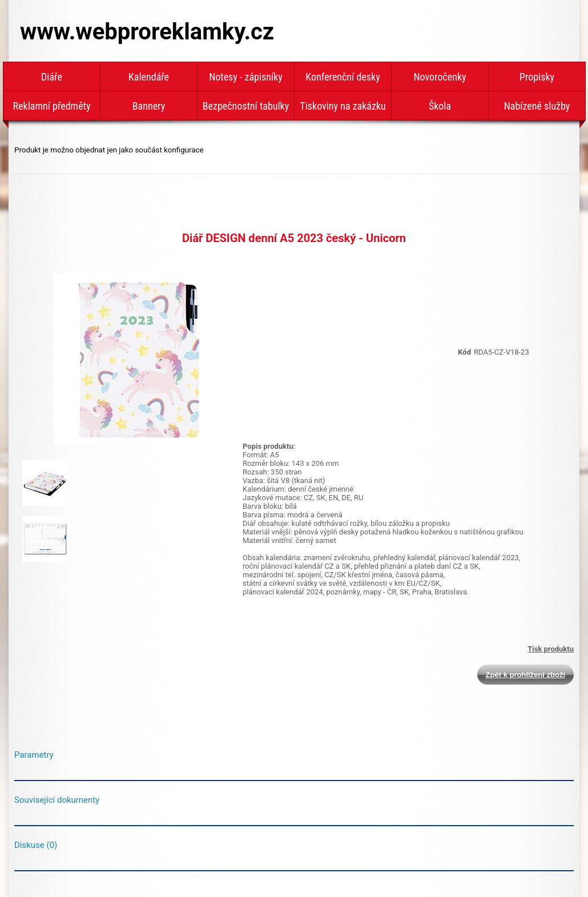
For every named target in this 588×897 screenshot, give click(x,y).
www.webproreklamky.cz (147, 32)
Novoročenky (440, 77)
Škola (440, 106)
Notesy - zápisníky (246, 77)
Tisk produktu (551, 649)
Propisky (537, 77)
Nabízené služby (537, 106)
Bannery (149, 106)
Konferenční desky (343, 77)
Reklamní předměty (52, 106)
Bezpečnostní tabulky (246, 106)
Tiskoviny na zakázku (343, 106)
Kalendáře (149, 77)
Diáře (52, 77)
